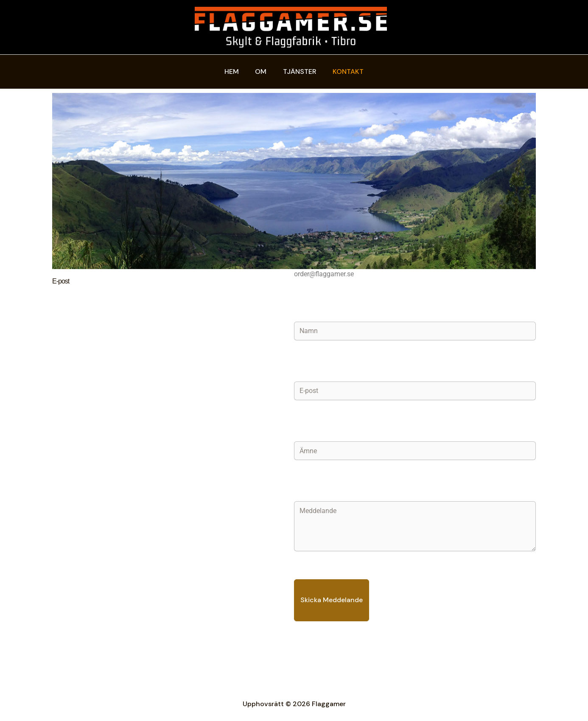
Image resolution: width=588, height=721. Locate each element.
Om (262, 72)
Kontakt (344, 72)
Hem (236, 72)
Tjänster (298, 72)
